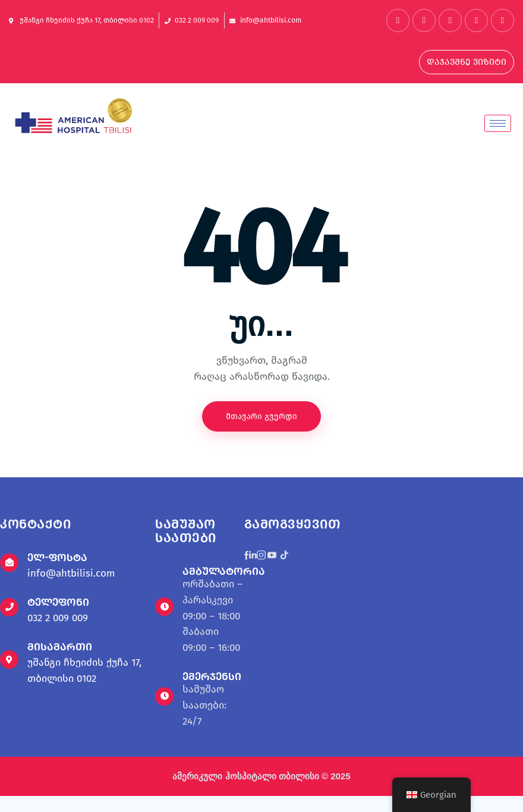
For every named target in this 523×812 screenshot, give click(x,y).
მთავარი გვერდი (261, 416)
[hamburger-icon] (498, 123)
